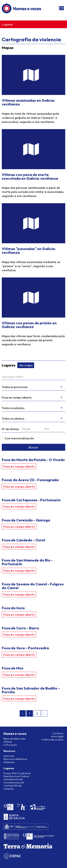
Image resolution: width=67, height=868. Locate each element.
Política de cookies (53, 740)
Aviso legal (57, 736)
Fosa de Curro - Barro (20, 628)
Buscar (33, 447)
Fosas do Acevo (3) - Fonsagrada (30, 480)
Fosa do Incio (13, 608)
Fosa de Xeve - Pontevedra (25, 648)
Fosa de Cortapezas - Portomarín (31, 500)
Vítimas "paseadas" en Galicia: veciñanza (29, 250)
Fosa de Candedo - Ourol (23, 540)
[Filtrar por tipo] (33, 398)
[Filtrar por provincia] (33, 387)
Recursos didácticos (15, 759)
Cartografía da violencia (13, 787)
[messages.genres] (33, 419)
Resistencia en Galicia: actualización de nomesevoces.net (17, 779)
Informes (9, 756)
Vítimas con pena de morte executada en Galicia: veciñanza (30, 176)
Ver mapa (26, 365)
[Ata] (54, 429)
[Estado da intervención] (33, 408)
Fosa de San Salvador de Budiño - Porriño (31, 690)
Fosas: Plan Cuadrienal (17, 773)
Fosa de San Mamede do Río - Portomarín (27, 562)
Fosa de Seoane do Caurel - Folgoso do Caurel (33, 586)
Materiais (9, 762)
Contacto (58, 733)
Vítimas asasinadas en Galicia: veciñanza (28, 102)
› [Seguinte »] (44, 713)
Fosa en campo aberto (19, 466)
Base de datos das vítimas (15, 740)
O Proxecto (10, 745)
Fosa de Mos (13, 668)
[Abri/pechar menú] (62, 8)
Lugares (7, 24)
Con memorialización (19, 438)
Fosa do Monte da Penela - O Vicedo (33, 460)
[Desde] (32, 429)
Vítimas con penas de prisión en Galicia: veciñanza (29, 325)
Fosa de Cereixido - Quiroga (26, 520)
